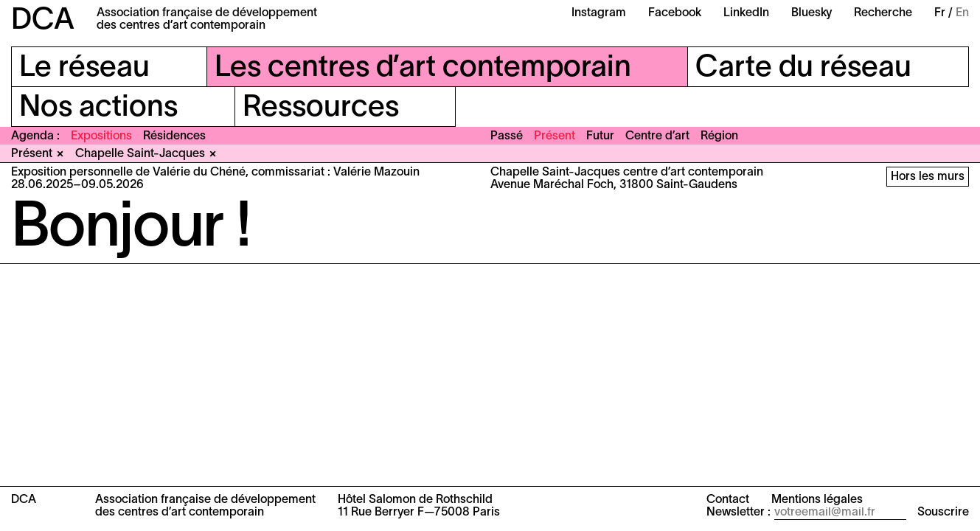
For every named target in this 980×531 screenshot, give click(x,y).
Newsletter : (739, 513)
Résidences (174, 136)
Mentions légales (817, 500)
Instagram (599, 13)
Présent (555, 136)
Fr (940, 13)
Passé (507, 136)
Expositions (101, 136)
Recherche (883, 13)
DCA (43, 21)
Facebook (675, 13)
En (962, 13)
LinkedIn (746, 13)
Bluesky (812, 13)
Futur (600, 136)
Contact (728, 500)
